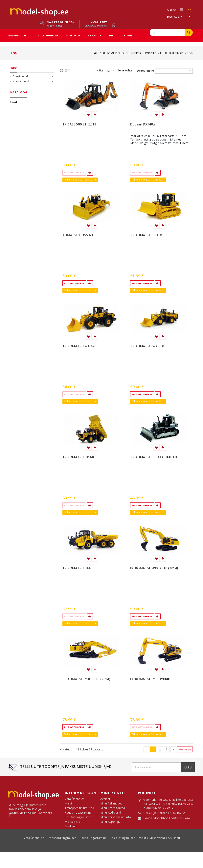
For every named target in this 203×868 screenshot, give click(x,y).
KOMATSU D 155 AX (78, 235)
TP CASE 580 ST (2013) (80, 124)
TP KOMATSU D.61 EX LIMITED (154, 457)
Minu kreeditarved (113, 810)
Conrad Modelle (26, 100)
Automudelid (48, 35)
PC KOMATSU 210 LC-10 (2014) (86, 679)
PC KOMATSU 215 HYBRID (150, 679)
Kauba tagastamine (94, 854)
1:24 (24, 125)
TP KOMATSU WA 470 (79, 346)
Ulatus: (16, 198)
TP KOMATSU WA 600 (147, 346)
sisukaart (174, 854)
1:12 (24, 120)
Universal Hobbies (28, 105)
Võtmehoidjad (31, 146)
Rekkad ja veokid (29, 220)
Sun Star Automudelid (30, 151)
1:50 (24, 141)
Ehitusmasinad (28, 115)
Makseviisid (157, 854)
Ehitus (21, 215)
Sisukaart (71, 828)
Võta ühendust (34, 854)
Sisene (172, 10)
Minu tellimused (111, 805)
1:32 (24, 136)
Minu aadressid (111, 814)
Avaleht (105, 800)
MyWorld (73, 35)
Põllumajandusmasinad (34, 110)
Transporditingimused (62, 854)
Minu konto (113, 793)
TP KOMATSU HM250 (79, 568)
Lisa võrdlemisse (95, 115)
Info (112, 35)
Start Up (95, 35)
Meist (143, 854)
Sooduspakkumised (26, 167)
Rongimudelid (19, 35)
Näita (100, 70)
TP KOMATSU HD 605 (79, 457)
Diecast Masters (26, 95)
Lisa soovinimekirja (88, 115)
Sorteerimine (145, 71)
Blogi (128, 35)
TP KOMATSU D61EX (146, 235)
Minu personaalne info (116, 819)
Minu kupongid (110, 823)
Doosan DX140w (143, 124)
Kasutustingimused (123, 854)
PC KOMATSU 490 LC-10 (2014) (154, 568)
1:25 (24, 131)
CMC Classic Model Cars (31, 89)
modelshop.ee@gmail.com (171, 818)
